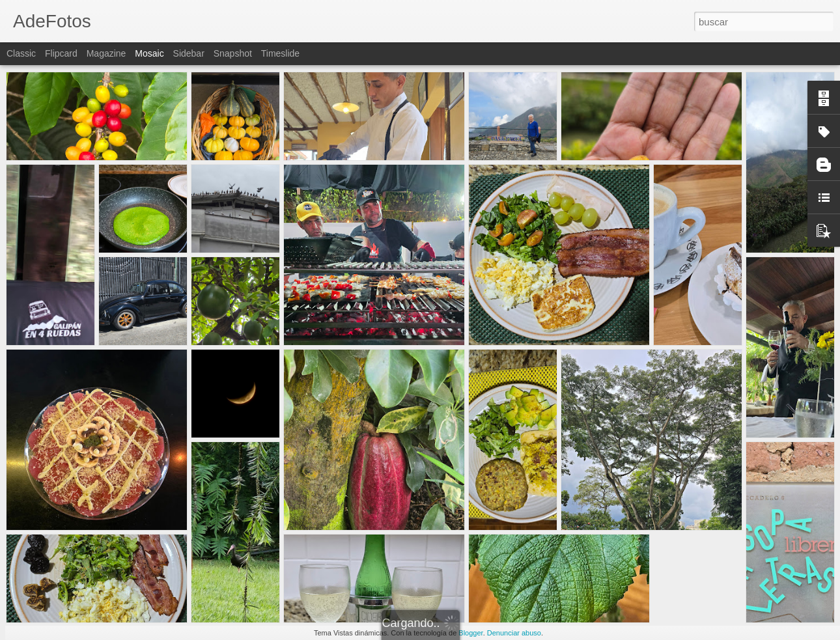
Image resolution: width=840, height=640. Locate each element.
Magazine (106, 53)
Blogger (470, 633)
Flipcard (61, 53)
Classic (21, 53)
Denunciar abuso (514, 633)
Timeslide (280, 53)
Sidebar (189, 53)
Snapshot (233, 53)
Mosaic (149, 53)
